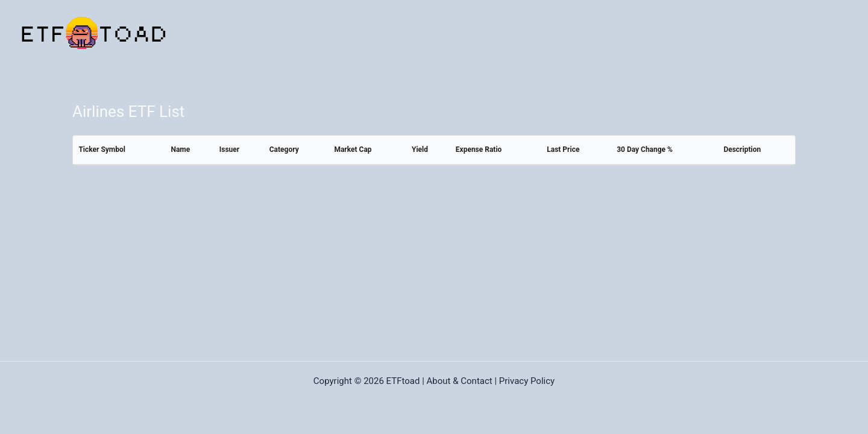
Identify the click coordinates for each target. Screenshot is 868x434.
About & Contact (460, 381)
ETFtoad (403, 381)
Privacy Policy (527, 381)
